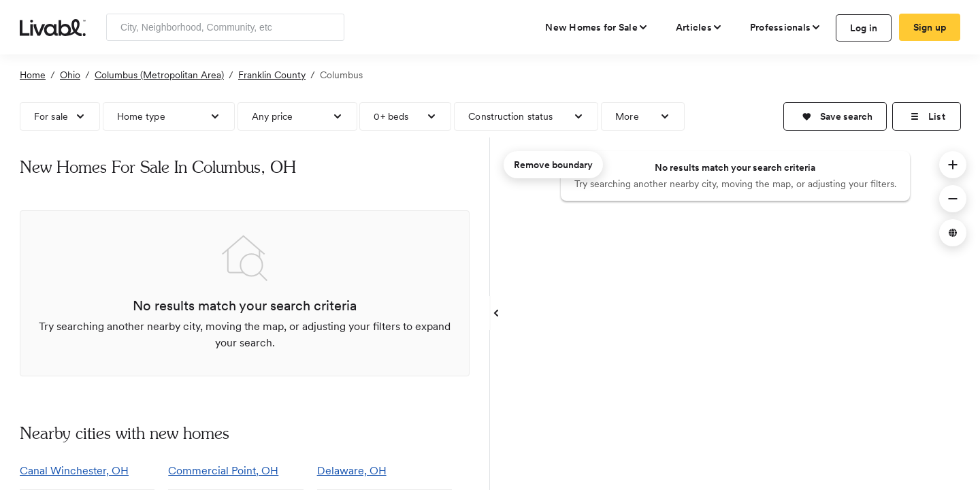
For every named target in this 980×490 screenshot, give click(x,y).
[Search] (329, 27)
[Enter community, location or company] (225, 27)
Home (33, 75)
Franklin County (272, 75)
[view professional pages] (786, 27)
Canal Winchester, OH (74, 471)
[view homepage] (53, 27)
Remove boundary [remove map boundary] (553, 165)
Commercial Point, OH (223, 471)
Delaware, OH (352, 471)
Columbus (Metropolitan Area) (159, 75)
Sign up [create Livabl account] (930, 27)
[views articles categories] (699, 27)
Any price (273, 116)
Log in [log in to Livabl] (864, 28)
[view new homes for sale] (597, 27)
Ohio (70, 75)
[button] (835, 116)
